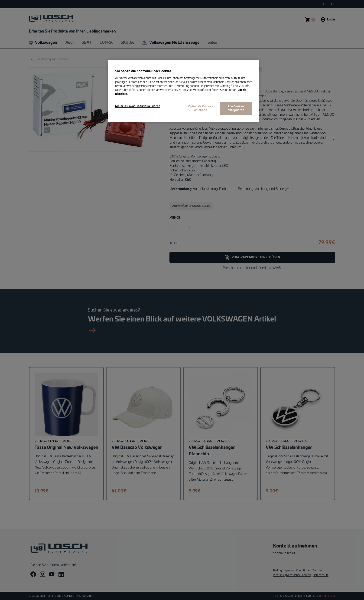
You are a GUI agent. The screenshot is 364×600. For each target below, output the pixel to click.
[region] (184, 91)
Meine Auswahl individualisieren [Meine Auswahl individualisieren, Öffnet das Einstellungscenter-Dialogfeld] (138, 106)
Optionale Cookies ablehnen (201, 108)
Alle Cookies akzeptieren (236, 108)
